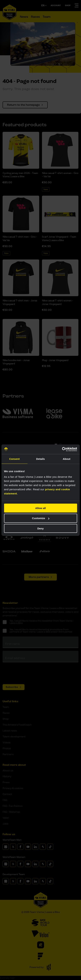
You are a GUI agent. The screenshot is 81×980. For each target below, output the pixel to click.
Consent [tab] (14, 459)
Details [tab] (41, 459)
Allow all (40, 508)
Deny (40, 528)
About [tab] (67, 459)
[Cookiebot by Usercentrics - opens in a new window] (62, 449)
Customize (41, 518)
